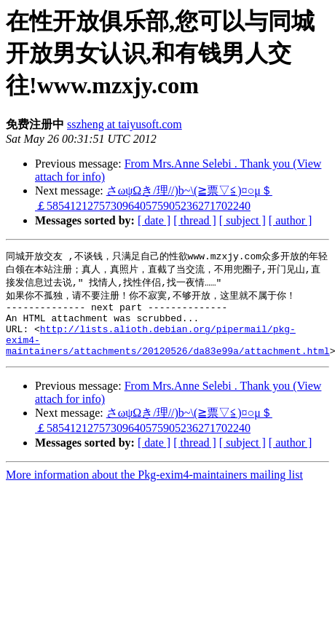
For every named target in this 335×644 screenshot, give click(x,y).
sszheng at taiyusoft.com (125, 124)
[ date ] (154, 220)
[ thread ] (195, 220)
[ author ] (291, 220)
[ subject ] (243, 220)
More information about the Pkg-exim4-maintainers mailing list (154, 488)
